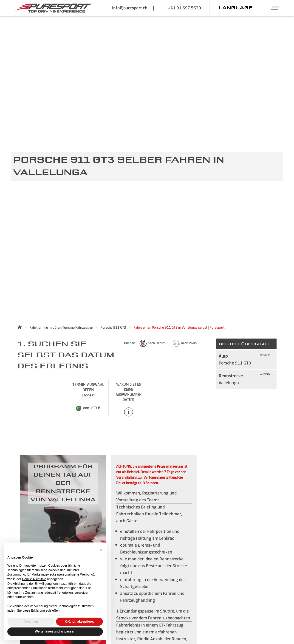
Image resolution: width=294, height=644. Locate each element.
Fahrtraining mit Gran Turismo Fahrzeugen (61, 327)
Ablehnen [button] (31, 621)
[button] (273, 8)
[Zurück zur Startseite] (21, 327)
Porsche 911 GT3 (113, 327)
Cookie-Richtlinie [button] (34, 579)
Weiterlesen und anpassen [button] (55, 631)
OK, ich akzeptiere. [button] (79, 621)
